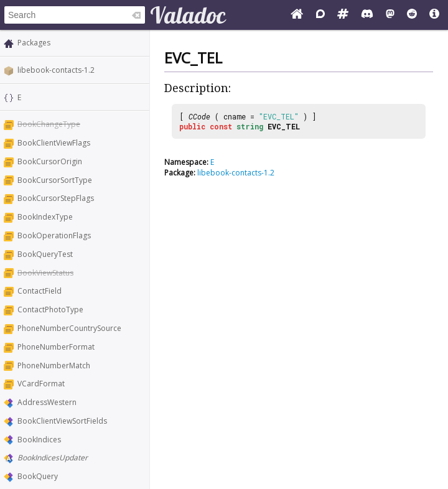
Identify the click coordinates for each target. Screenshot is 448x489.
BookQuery (38, 476)
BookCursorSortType (55, 180)
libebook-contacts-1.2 (56, 70)
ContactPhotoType (50, 310)
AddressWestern (47, 402)
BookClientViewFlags (54, 143)
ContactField (40, 291)
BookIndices (39, 440)
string (250, 126)
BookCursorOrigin (50, 161)
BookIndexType (45, 217)
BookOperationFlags (54, 235)
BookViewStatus (45, 273)
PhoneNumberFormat (56, 347)
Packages (34, 43)
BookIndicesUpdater (53, 458)
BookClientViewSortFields (62, 421)
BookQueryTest (45, 254)
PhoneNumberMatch (54, 366)
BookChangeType (49, 124)
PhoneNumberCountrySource (69, 328)
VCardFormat (41, 384)
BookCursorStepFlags (56, 198)
